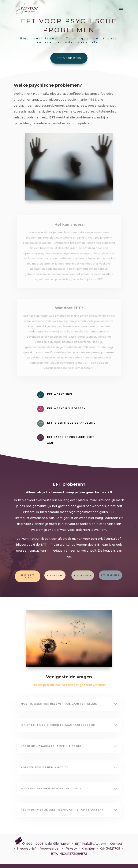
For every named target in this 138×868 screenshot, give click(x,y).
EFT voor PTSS (69, 58)
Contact (116, 844)
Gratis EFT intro (28, 576)
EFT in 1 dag (55, 575)
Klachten (88, 849)
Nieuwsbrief (26, 849)
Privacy (71, 849)
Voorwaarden (50, 849)
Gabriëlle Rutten (58, 844)
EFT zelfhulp (83, 575)
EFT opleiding (110, 575)
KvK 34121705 (110, 849)
